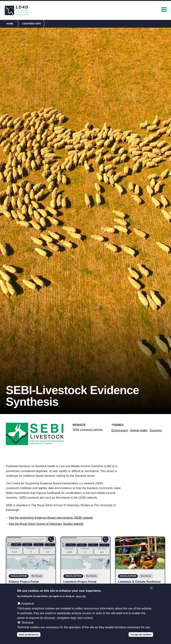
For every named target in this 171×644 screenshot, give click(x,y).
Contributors (32, 24)
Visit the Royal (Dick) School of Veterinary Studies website (46, 524)
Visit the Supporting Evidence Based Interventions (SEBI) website (51, 518)
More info (81, 596)
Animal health (139, 430)
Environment (120, 430)
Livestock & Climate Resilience (139, 582)
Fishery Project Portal (24, 582)
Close (151, 588)
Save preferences (29, 635)
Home (10, 24)
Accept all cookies (141, 635)
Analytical (28, 604)
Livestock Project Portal (80, 582)
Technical (28, 623)
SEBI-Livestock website (88, 430)
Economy (156, 430)
